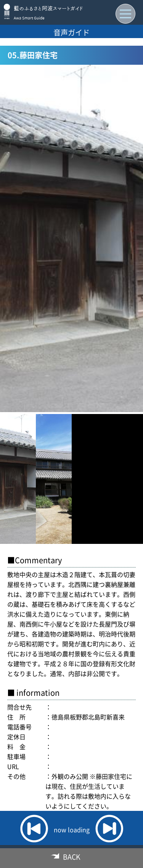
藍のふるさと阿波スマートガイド (48, 8)
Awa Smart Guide (29, 18)
